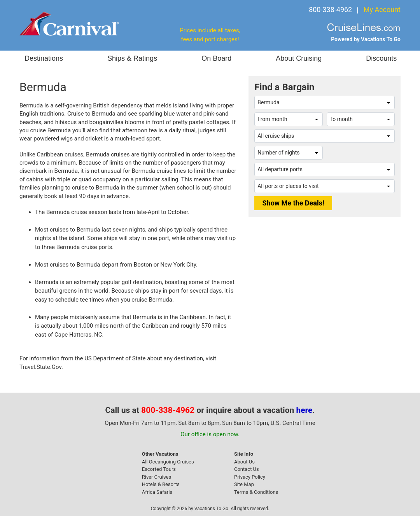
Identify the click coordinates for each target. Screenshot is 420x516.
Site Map (244, 484)
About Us (244, 462)
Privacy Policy (250, 477)
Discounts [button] (381, 58)
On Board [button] (216, 58)
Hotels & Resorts (161, 484)
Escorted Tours (159, 469)
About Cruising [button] (299, 58)
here (304, 410)
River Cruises (157, 477)
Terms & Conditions (256, 492)
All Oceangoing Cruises (168, 462)
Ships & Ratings (132, 58)
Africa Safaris (157, 492)
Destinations (44, 58)
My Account (382, 10)
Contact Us (247, 469)
